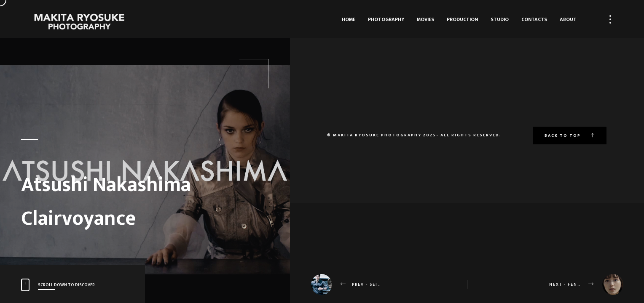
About (568, 19)
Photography (386, 19)
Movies (425, 19)
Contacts (534, 19)
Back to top (570, 136)
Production (462, 19)
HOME (349, 19)
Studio (500, 19)
